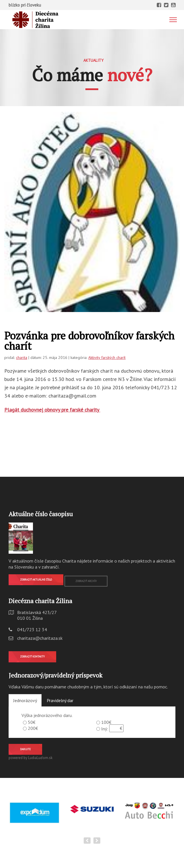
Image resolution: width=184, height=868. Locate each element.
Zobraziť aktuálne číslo (36, 580)
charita (22, 357)
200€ (33, 728)
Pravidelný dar (60, 700)
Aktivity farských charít (107, 357)
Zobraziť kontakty (32, 657)
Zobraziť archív (86, 581)
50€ (32, 722)
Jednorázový (25, 700)
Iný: (105, 729)
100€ (106, 722)
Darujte (25, 749)
